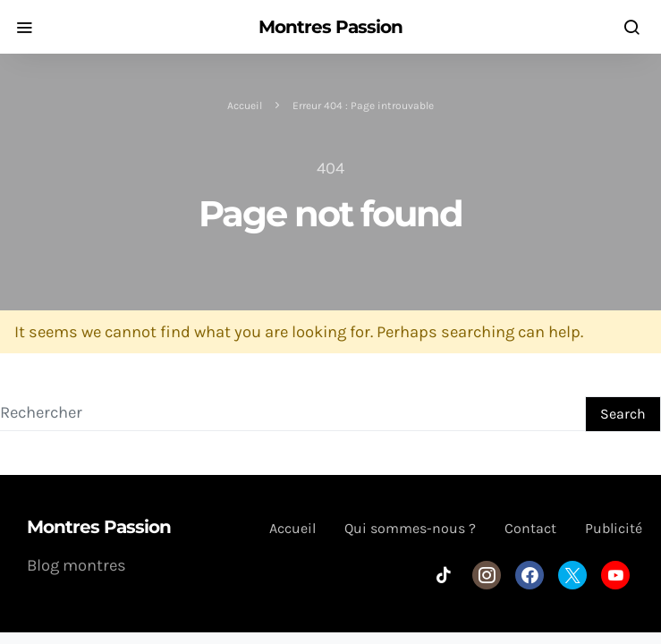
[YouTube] (615, 575)
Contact (530, 528)
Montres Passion (330, 27)
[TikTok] (444, 575)
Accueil (245, 106)
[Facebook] (530, 575)
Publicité (614, 528)
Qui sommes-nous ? (410, 528)
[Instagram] (487, 575)
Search (623, 414)
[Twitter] (572, 575)
